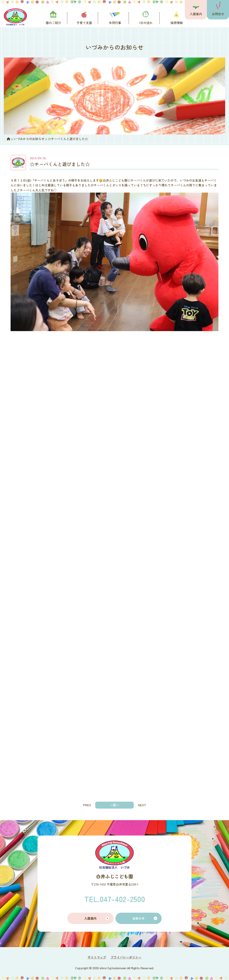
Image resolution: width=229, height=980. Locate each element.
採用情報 (177, 23)
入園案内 (196, 14)
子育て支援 (84, 23)
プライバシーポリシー (126, 957)
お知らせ (139, 918)
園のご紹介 (53, 23)
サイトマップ (97, 957)
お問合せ (218, 14)
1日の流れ (146, 23)
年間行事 (115, 23)
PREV (87, 805)
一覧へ (114, 805)
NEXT (142, 805)
